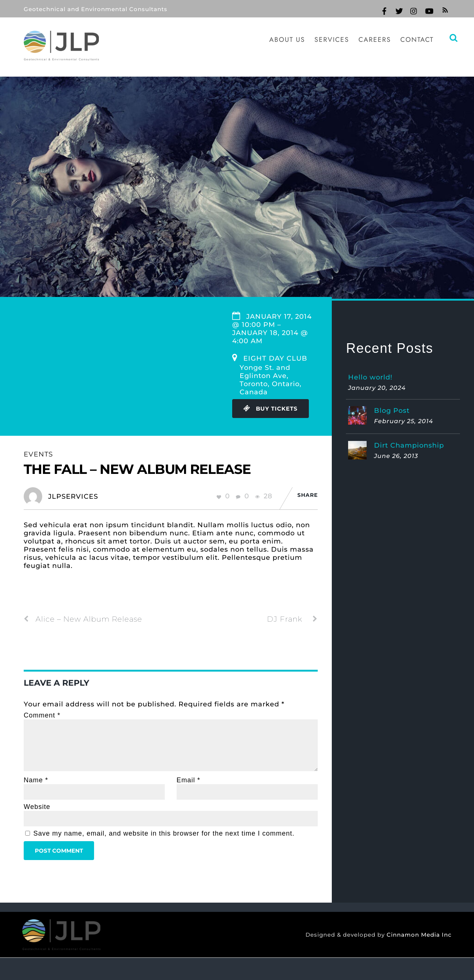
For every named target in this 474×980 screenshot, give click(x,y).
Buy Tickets (271, 409)
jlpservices (73, 496)
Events (38, 454)
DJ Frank (292, 619)
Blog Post (392, 411)
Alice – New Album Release (83, 619)
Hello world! (370, 377)
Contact (417, 40)
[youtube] (429, 10)
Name (36, 780)
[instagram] (414, 10)
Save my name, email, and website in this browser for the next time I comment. (164, 833)
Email (188, 780)
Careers (375, 40)
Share (308, 495)
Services (332, 40)
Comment (42, 715)
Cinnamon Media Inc (417, 935)
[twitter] (399, 10)
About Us (287, 40)
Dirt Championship (409, 445)
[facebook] (384, 10)
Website (37, 807)
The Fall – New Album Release (137, 469)
